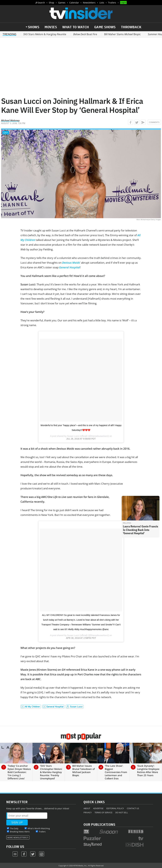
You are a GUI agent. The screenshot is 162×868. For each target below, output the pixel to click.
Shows (34, 27)
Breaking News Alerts (20, 832)
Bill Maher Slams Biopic (122, 34)
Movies (51, 27)
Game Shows (105, 27)
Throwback (131, 27)
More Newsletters (17, 838)
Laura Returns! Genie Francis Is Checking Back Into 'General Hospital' (140, 530)
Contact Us (133, 808)
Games (62, 3)
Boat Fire (85, 34)
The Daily (14, 828)
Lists (102, 3)
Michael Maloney (10, 120)
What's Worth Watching (39, 828)
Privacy (88, 812)
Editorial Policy (115, 808)
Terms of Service (103, 812)
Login (123, 2)
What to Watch (76, 27)
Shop (52, 3)
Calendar (74, 3)
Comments (154, 122)
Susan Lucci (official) (77, 436)
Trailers (112, 3)
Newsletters (89, 3)
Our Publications (99, 824)
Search (41, 3)
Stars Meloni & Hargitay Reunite (45, 34)
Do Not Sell (122, 812)
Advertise (98, 808)
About (87, 808)
